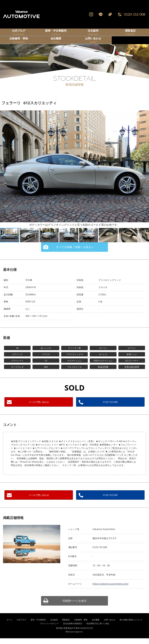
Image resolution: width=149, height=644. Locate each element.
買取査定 (66, 625)
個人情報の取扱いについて (131, 625)
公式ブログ (21, 625)
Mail (110, 14)
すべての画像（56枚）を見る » (74, 253)
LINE (101, 14)
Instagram (91, 14)
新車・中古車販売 (38, 625)
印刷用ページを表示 (74, 606)
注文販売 (54, 625)
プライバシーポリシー (49, 629)
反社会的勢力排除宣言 (73, 629)
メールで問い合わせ (39, 408)
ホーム (10, 625)
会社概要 (96, 625)
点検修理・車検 (81, 625)
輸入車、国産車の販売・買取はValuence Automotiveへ (25, 14)
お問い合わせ (109, 625)
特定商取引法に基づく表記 (98, 629)
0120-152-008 (135, 14)
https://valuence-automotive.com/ (111, 589)
